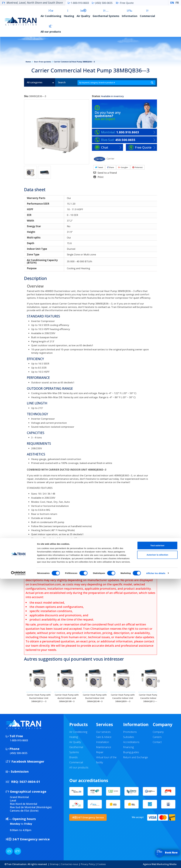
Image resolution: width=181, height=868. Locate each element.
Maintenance (104, 747)
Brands (73, 757)
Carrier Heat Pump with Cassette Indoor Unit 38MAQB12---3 (151, 698)
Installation (103, 742)
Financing (128, 747)
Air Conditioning (51, 13)
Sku (26, 96)
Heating (69, 13)
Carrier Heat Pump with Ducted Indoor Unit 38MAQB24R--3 (95, 698)
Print (101, 177)
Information (130, 13)
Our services (103, 732)
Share (111, 167)
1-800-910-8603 (78, 3)
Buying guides (131, 752)
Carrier (111, 158)
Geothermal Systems (106, 13)
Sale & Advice (104, 737)
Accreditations (131, 742)
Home (28, 62)
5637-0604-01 (23, 782)
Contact (157, 742)
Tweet (99, 167)
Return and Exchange (136, 757)
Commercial (147, 13)
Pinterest (138, 167)
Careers (157, 737)
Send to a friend (107, 173)
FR (177, 3)
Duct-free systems (43, 62)
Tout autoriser (157, 835)
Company (158, 732)
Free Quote (125, 3)
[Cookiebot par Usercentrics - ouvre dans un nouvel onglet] (18, 862)
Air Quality (83, 13)
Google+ (123, 167)
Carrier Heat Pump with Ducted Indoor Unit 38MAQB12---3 (39, 698)
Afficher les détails (156, 862)
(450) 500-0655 (102, 3)
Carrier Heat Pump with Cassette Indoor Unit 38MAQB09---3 (123, 698)
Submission (17, 771)
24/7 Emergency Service (88, 817)
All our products (51, 29)
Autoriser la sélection (157, 844)
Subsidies (129, 737)
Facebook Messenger (25, 761)
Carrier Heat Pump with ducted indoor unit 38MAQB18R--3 (67, 698)
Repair (100, 752)
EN (172, 3)
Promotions (130, 732)
